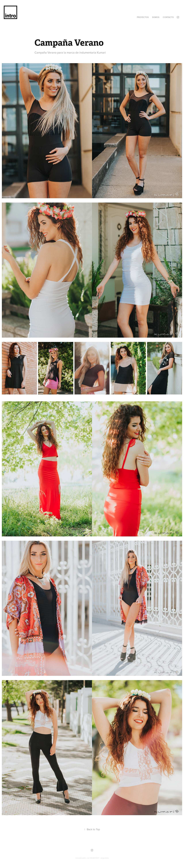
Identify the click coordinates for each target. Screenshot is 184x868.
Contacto (168, 17)
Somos (156, 17)
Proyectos (143, 17)
